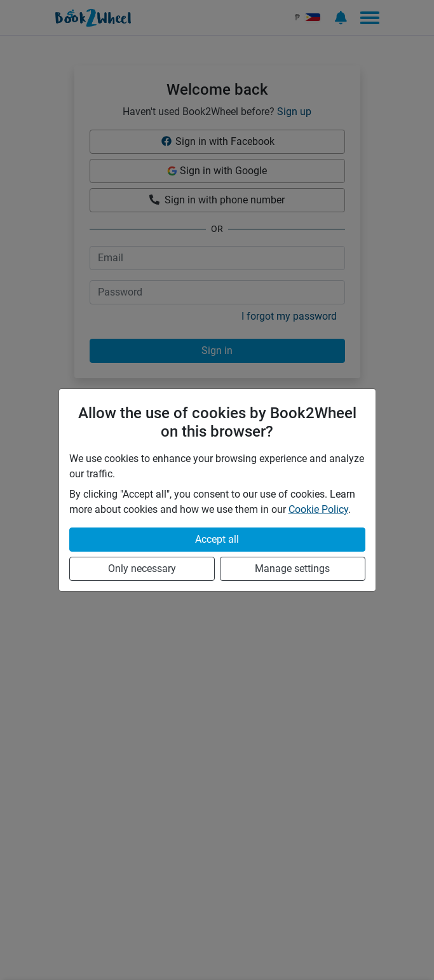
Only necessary (142, 568)
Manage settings (292, 568)
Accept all (217, 539)
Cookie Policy (318, 509)
